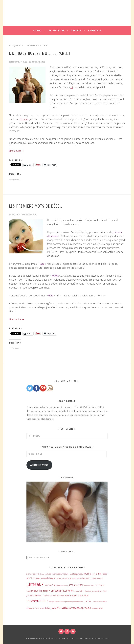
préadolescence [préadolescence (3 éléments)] (78, 602)
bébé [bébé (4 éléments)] (105, 574)
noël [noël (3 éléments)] (50, 602)
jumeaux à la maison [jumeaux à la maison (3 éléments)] (99, 591)
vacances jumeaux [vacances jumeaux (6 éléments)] (81, 608)
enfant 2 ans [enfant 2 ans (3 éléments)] (76, 578)
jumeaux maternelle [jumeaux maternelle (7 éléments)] (62, 591)
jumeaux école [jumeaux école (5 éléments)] (33, 595)
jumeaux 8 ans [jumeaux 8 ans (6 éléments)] (76, 585)
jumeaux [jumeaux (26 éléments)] (35, 584)
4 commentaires (29, 215)
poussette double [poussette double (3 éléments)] (58, 602)
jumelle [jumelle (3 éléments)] (44, 595)
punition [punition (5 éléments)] (88, 601)
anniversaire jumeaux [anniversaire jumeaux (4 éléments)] (59, 574)
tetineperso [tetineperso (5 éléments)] (51, 608)
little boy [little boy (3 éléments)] (50, 595)
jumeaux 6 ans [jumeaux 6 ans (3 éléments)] (62, 585)
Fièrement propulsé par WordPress (47, 638)
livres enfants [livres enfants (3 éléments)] (59, 595)
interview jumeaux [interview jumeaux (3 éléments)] (96, 578)
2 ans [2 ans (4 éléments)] (29, 574)
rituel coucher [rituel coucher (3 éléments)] (98, 602)
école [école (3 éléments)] (100, 608)
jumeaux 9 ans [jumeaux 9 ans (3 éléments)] (89, 585)
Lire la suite (17, 151)
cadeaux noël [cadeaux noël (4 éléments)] (42, 578)
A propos (76, 30)
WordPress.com (98, 638)
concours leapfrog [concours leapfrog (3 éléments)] (65, 578)
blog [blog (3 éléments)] (70, 574)
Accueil (37, 30)
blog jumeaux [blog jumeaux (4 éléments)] (78, 574)
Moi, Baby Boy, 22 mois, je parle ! (40, 53)
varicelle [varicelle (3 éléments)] (95, 608)
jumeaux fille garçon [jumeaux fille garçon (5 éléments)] (40, 591)
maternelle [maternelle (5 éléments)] (83, 595)
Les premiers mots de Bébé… (36, 206)
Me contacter (56, 30)
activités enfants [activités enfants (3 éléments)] (43, 574)
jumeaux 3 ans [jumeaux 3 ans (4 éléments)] (50, 585)
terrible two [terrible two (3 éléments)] (41, 608)
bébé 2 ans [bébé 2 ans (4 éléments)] (31, 578)
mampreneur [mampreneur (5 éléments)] (71, 595)
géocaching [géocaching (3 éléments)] (85, 578)
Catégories (95, 30)
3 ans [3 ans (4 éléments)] (34, 574)
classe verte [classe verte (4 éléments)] (53, 578)
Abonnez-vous (39, 465)
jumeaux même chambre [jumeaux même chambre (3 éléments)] (82, 591)
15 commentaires (37, 62)
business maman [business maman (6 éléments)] (93, 574)
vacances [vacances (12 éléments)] (64, 607)
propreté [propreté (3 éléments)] (68, 602)
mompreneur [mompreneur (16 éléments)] (37, 601)
